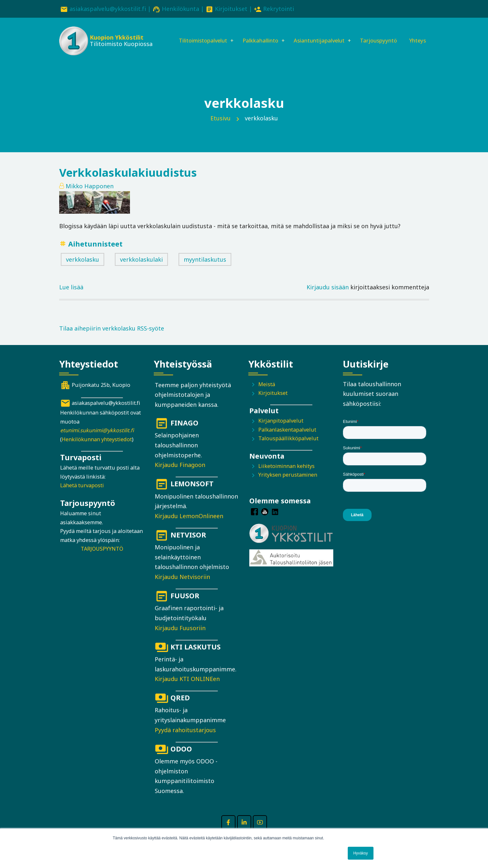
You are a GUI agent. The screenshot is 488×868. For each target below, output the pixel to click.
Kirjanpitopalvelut (281, 430)
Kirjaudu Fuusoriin (180, 637)
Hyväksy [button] (360, 853)
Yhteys (174, 56)
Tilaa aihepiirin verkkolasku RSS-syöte (112, 338)
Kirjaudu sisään (328, 296)
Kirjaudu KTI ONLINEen (187, 688)
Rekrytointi (279, 9)
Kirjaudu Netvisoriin (182, 586)
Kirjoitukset (231, 9)
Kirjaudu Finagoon (180, 474)
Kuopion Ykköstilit (116, 39)
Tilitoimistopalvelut (192, 34)
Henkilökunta (180, 9)
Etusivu (221, 127)
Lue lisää (71, 296)
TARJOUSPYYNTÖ (102, 558)
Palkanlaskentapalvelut (287, 439)
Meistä (267, 394)
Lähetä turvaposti (82, 495)
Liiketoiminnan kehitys (286, 475)
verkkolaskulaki (141, 269)
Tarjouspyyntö (382, 34)
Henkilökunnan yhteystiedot (97, 449)
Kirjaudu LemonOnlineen (189, 525)
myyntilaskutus (205, 269)
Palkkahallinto (255, 34)
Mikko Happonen (90, 195)
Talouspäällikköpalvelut (288, 448)
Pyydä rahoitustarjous (185, 739)
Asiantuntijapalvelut (318, 34)
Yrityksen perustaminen (288, 484)
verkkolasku (83, 269)
